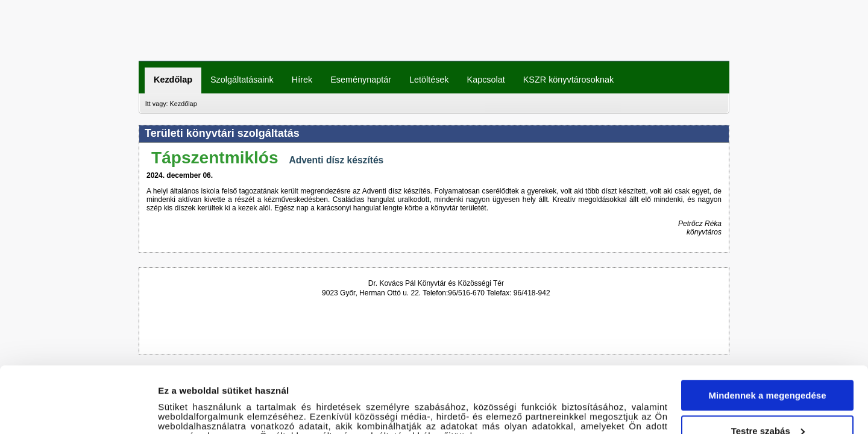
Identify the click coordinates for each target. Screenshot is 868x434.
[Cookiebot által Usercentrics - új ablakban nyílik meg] (78, 410)
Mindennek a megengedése (767, 329)
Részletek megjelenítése (211, 410)
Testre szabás (768, 364)
